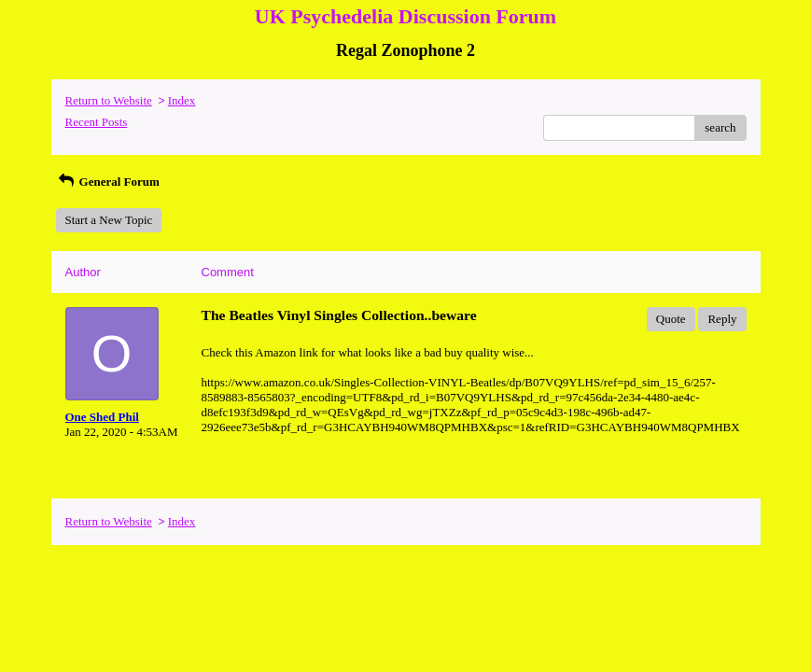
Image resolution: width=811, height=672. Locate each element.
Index (182, 100)
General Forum (108, 182)
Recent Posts (97, 122)
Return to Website (109, 100)
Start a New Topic (109, 220)
